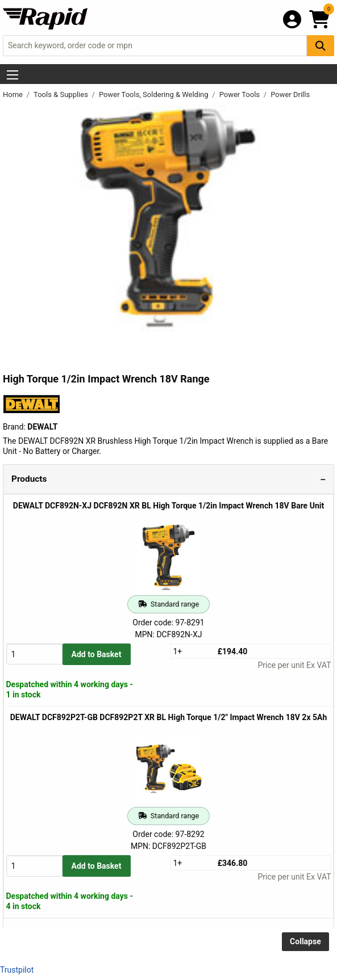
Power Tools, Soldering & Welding (155, 94)
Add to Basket (97, 654)
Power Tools (241, 94)
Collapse (305, 941)
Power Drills (290, 94)
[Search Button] (321, 46)
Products (29, 479)
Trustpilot (17, 970)
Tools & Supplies (62, 94)
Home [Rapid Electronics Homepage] (14, 94)
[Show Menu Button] (13, 75)
